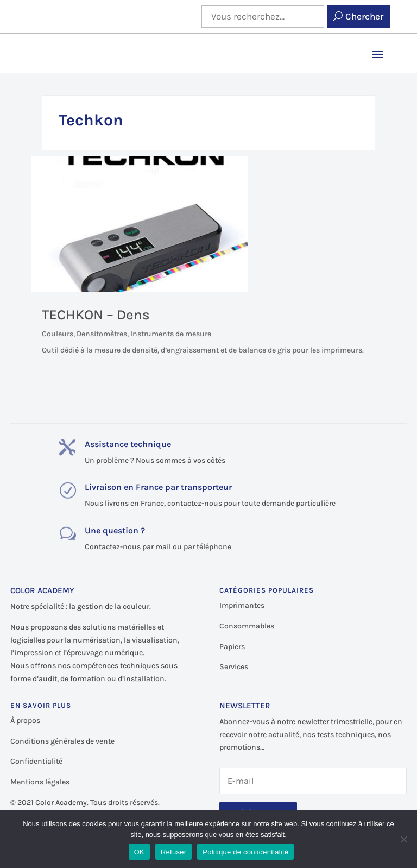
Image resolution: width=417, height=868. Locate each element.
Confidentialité (36, 761)
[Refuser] (403, 839)
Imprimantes (242, 605)
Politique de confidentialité (245, 852)
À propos (25, 721)
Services (234, 667)
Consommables (247, 626)
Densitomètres (102, 334)
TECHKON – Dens (96, 315)
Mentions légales (40, 782)
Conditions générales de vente (62, 741)
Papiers (232, 647)
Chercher (364, 16)
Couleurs (58, 334)
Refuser (173, 852)
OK (139, 852)
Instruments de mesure (171, 334)
